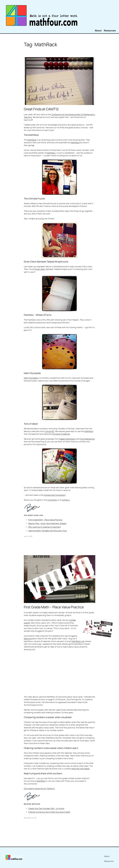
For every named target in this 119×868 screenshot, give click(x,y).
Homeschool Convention (54, 495)
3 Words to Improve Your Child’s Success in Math (49, 812)
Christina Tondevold (61, 434)
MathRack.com (78, 641)
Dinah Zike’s (40, 269)
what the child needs (80, 769)
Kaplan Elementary (68, 439)
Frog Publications (87, 439)
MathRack (32, 140)
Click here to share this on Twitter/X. (40, 788)
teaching (28, 638)
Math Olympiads (31, 378)
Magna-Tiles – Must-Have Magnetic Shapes (47, 523)
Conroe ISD (49, 431)
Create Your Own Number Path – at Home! (46, 808)
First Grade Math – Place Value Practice (45, 520)
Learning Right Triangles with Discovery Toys (48, 531)
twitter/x (66, 500)
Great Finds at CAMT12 (41, 109)
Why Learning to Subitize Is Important (44, 527)
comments (52, 500)
